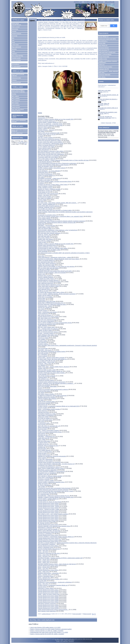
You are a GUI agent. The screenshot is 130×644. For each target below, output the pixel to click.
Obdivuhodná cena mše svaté (47, 301)
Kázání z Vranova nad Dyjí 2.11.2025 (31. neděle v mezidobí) (47, 631)
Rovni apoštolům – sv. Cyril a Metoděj (49, 171)
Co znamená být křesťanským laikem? (49, 467)
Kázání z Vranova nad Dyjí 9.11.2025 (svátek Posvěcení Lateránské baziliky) (51, 629)
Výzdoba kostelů (16, 58)
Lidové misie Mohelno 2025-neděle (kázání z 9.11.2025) (45, 628)
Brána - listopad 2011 (44, 578)
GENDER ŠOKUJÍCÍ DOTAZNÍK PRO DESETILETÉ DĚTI (55, 271)
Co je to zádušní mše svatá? (46, 147)
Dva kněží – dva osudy (44, 350)
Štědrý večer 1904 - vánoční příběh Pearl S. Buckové (53, 367)
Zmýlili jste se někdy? (44, 270)
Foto (13, 40)
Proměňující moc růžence (45, 465)
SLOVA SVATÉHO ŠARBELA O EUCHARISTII (51, 471)
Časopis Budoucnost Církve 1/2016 (48, 505)
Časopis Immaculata (104, 57)
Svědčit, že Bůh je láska (45, 330)
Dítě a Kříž (41, 421)
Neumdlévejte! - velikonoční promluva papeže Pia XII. (53, 496)
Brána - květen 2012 (44, 561)
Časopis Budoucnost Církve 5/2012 (48, 541)
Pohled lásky (42, 300)
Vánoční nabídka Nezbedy (46, 277)
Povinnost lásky (42, 429)
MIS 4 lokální (15, 103)
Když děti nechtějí (43, 353)
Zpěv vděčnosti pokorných (45, 283)
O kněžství (41, 183)
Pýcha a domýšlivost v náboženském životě (51, 144)
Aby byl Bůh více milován (45, 209)
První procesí (42, 424)
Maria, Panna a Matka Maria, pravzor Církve (51, 468)
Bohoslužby (15, 29)
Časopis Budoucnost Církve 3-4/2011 (49, 579)
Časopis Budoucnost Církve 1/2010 (48, 607)
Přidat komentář (87, 614)
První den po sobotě (44, 418)
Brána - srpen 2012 (43, 555)
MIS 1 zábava (15, 96)
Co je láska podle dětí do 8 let (46, 361)
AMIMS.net (78, 2)
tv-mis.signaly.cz (23, 143)
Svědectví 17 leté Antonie (45, 461)
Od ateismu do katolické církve (47, 324)
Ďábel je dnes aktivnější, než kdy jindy (49, 531)
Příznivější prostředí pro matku (47, 414)
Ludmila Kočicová (46, 614)
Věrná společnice (43, 314)
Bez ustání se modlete (44, 198)
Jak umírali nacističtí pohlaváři (47, 376)
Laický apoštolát (43, 251)
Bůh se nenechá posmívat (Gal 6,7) (48, 332)
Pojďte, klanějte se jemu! (45, 188)
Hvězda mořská (42, 311)
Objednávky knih (16, 82)
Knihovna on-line (16, 78)
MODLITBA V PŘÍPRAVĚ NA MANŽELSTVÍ (51, 303)
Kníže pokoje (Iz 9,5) (44, 192)
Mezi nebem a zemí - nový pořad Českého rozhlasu (53, 514)
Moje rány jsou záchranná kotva (47, 320)
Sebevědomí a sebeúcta (45, 528)
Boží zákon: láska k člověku (46, 394)
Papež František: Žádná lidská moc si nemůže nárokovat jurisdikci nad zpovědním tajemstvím (65, 212)
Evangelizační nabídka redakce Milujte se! (50, 371)
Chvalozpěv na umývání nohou (47, 215)
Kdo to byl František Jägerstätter (47, 386)
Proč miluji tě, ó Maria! (44, 241)
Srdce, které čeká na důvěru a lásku (48, 286)
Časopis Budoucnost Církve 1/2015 (48, 512)
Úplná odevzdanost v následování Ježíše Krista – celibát (54, 257)
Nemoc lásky (42, 298)
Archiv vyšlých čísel (17, 133)
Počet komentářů (77, 614)
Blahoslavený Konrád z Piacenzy (47, 232)
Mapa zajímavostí (16, 47)
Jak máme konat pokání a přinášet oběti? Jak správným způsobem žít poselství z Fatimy (64, 253)
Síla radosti (41, 392)
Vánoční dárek (42, 200)
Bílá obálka (41, 131)
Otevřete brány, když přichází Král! (48, 194)
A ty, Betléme (42, 365)
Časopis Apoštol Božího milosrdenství (49, 549)
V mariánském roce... (44, 423)
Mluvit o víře (41, 274)
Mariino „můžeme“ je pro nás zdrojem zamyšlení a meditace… (56, 383)
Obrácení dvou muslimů (45, 276)
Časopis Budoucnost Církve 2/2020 (48, 317)
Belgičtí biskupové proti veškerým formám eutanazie (53, 490)
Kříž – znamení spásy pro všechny (48, 329)
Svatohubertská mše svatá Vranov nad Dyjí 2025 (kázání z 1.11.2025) (49, 632)
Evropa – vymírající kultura (46, 333)
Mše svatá (41, 177)
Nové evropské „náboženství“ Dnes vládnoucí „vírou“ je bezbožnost (57, 230)
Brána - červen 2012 (44, 559)
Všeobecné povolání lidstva (46, 380)
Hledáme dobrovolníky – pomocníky (48, 573)
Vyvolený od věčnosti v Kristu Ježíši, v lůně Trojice (52, 185)
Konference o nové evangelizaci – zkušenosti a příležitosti (55, 582)
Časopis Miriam (42, 500)
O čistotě (40, 136)
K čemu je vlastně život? (45, 452)
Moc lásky (41, 400)
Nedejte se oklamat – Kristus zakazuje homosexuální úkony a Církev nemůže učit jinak (63, 160)
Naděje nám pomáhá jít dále (46, 265)
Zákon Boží (41, 256)
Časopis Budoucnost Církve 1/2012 (48, 566)
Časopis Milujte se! (103, 37)
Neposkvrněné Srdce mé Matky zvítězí (49, 250)
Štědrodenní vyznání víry (45, 191)
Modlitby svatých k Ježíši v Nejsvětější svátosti (51, 168)
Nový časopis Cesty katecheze (47, 611)
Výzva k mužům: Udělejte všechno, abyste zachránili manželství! (57, 294)
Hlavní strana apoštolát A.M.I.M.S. (18, 75)
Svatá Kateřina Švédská (45, 219)
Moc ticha (41, 201)
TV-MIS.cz (99, 2)
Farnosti (14, 31)
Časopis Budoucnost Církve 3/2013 (48, 532)
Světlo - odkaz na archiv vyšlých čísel (49, 594)
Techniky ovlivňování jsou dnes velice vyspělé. (51, 373)
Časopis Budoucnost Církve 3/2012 (48, 546)
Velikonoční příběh (43, 417)
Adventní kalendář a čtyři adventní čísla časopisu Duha (54, 526)
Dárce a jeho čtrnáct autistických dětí (49, 133)
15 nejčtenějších (16, 66)
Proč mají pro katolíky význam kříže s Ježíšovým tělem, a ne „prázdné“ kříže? (60, 216)
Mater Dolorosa (42, 411)
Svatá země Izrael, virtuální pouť (107, 52)
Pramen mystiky (42, 408)
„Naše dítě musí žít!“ (44, 438)
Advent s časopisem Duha (45, 547)
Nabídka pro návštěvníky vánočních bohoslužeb (52, 456)
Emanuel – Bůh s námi (44, 364)
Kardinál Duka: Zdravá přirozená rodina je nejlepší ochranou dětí (57, 222)
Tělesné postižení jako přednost (47, 399)
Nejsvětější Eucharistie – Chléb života (49, 178)
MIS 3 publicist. (16, 101)
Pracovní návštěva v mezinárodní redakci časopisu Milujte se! (56, 537)
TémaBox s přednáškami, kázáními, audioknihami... (108, 62)
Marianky (14, 49)
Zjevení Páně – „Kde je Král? (46, 362)
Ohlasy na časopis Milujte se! (46, 121)
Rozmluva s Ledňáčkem (45, 534)
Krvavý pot (41, 169)
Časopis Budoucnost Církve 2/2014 (48, 520)
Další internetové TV (104, 50)
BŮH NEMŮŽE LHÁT (44, 336)
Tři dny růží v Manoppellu (45, 459)
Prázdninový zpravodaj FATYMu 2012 (49, 553)
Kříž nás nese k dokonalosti (46, 321)
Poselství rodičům (43, 344)
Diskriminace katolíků (44, 403)
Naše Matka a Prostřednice (46, 415)
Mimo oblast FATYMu (17, 56)
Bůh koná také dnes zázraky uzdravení (49, 233)
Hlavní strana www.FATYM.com (16, 24)
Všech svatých (42, 458)
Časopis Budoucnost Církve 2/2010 (48, 602)
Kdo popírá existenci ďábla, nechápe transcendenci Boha (55, 181)
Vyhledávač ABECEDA (104, 75)
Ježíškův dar (41, 447)
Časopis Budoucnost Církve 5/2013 (48, 525)
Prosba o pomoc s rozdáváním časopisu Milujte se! (53, 585)
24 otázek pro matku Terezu (46, 279)
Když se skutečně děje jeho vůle (47, 493)
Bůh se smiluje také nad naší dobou (48, 268)
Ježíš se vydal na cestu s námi (47, 370)
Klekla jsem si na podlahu (45, 297)
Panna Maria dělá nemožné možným (49, 206)
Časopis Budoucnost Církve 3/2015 (48, 511)
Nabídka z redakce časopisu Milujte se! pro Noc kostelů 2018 (56, 497)
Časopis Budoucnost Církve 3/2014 (48, 518)
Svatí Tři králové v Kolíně (45, 186)
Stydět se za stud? (43, 291)
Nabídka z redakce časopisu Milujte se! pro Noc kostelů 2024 (56, 119)
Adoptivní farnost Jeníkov (105, 67)
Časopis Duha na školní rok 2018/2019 (49, 462)
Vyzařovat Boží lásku (44, 391)
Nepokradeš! (42, 118)
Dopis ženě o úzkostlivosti (45, 477)
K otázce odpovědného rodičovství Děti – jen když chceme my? (56, 464)
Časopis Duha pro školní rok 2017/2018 (49, 502)
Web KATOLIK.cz (103, 41)
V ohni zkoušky (42, 374)
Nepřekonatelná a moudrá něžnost (48, 280)
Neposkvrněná (42, 449)
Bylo (13, 38)
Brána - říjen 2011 (43, 584)
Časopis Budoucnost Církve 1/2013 (48, 538)
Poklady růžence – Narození (46, 130)
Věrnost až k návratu (44, 307)
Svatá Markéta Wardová (45, 162)
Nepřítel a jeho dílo (43, 474)
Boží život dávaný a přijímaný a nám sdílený (51, 151)
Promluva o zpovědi (44, 479)
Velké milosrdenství (43, 150)
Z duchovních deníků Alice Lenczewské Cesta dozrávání (54, 488)
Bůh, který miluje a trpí (44, 318)
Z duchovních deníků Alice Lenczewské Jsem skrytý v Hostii (55, 491)
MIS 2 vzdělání (16, 98)
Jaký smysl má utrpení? (45, 315)
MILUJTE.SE (110, 2)
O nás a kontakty (16, 60)
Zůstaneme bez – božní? (45, 306)
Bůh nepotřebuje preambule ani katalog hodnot (51, 351)
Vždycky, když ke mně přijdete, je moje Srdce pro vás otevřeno (56, 266)
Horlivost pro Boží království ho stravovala (50, 125)
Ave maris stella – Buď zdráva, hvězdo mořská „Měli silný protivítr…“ (58, 203)
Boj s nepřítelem (43, 355)
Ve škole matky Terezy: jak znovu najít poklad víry (52, 359)
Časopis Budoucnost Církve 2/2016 (48, 503)
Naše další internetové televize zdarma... (18, 110)
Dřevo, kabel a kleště (44, 218)
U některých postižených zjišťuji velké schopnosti (52, 396)
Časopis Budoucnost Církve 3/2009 (48, 597)
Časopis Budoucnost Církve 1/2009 (48, 605)
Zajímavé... (15, 54)
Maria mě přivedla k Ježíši (45, 166)
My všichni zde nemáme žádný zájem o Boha (51, 292)
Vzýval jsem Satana (44, 288)
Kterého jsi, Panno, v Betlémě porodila (49, 189)
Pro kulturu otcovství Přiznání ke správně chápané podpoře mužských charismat (61, 221)
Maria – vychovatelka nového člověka (49, 409)
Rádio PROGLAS (103, 46)
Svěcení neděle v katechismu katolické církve (51, 482)
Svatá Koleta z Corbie (44, 227)
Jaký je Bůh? (42, 487)
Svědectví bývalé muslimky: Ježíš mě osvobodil (52, 273)
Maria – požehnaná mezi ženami (47, 312)
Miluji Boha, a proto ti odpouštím (47, 470)
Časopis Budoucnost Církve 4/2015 (48, 508)
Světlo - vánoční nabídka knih (46, 204)
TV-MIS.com (89, 2)
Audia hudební (16, 105)
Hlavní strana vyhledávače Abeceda (19, 121)
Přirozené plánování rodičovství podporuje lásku (52, 304)
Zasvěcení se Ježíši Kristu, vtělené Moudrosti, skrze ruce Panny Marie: (58, 259)
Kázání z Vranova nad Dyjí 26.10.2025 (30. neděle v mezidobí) (47, 634)
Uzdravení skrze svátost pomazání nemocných (51, 382)
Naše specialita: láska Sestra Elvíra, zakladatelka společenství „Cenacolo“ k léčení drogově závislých (67, 345)
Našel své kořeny (43, 484)
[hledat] (104, 26)
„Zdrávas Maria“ (42, 377)
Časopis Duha (42, 587)
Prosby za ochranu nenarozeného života (50, 432)
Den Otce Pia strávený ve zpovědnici (49, 156)
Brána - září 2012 (43, 552)
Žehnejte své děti (43, 435)
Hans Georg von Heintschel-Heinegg (49, 139)
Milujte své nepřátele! (44, 385)
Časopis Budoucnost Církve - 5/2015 (49, 506)
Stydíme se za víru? (44, 444)
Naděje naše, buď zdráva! (45, 239)
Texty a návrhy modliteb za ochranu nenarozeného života (55, 323)
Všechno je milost (43, 338)
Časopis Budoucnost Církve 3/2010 (48, 596)
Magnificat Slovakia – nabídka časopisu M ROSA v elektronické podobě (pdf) (60, 558)
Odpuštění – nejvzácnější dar (46, 226)
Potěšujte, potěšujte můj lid (46, 207)
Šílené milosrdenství (44, 427)
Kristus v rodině (42, 128)
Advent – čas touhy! (44, 195)
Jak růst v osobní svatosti (45, 137)
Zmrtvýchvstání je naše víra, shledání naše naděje (53, 248)
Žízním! (40, 388)
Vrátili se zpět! (42, 242)
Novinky (14, 94)
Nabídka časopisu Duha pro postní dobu (50, 540)
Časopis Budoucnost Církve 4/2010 (48, 593)
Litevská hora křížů (43, 412)
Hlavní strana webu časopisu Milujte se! (19, 130)
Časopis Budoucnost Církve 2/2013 (48, 535)
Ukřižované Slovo (43, 172)
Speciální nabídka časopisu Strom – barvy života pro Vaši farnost (57, 564)
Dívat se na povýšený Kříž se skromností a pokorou (53, 389)
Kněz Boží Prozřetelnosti (45, 174)
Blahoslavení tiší (43, 405)
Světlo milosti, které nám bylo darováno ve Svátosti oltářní (55, 210)
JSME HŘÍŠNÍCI (43, 326)
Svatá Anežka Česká (44, 455)
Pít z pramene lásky (44, 494)
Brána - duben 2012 (44, 562)
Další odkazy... (102, 77)
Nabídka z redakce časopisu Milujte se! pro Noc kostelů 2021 (56, 244)
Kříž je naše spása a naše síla (47, 159)
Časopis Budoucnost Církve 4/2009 (48, 599)
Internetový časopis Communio (47, 603)
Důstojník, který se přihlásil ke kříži (48, 446)
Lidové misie (15, 45)
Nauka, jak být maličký (44, 295)
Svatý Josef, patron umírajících (47, 263)
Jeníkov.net (101, 65)
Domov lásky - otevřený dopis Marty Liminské (51, 358)
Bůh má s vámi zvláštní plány (46, 327)
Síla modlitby (42, 339)
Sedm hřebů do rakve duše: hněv (48, 335)
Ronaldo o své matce (44, 180)
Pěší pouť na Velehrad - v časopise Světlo (50, 124)
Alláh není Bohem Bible (45, 229)
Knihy (13, 51)
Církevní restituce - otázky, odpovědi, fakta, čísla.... (108, 72)
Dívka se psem (42, 453)
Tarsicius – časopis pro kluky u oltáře (49, 509)
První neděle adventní (44, 450)
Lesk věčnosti (42, 342)
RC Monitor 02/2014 (44, 523)
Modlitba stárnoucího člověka (47, 397)
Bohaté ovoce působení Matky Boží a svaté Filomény (53, 165)
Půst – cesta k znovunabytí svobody (48, 430)
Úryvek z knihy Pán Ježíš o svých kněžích (50, 142)
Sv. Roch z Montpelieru (45, 485)
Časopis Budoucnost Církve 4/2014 (48, 517)
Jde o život (41, 309)
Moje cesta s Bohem (44, 238)
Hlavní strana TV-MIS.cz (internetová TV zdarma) (18, 91)
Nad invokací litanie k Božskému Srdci (49, 285)
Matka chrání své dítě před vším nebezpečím (51, 154)
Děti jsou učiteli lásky (44, 441)
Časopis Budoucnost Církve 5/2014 (48, 515)
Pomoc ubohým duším (44, 148)
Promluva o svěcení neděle (46, 481)
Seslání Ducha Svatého (45, 197)
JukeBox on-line (103, 59)
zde (22, 141)
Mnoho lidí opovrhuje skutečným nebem (49, 141)
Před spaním (42, 433)
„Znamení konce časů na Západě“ (48, 529)
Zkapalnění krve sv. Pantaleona (47, 473)
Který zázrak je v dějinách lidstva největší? (50, 476)
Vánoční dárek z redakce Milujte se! (48, 122)
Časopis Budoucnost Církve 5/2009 (48, 608)
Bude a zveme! (16, 27)
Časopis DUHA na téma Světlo (47, 522)
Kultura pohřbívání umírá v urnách (48, 247)
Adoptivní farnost (16, 34)
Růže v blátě (41, 440)
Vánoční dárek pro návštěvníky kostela (49, 282)
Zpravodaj (14, 36)
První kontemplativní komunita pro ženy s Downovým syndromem (57, 163)
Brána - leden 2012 (43, 572)
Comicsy (14, 80)
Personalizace (15, 64)
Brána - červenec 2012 (44, 556)
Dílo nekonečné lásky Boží (46, 262)
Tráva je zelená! (42, 356)
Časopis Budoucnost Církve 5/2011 (48, 570)
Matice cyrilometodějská (105, 55)
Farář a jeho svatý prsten (45, 420)
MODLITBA (41, 224)
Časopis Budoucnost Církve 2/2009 (48, 600)
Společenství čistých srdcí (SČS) (107, 39)
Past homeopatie (43, 348)
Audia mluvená (16, 107)
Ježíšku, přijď (42, 368)
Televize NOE (102, 43)
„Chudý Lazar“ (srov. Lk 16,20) (47, 134)
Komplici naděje (42, 341)
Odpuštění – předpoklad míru (46, 437)
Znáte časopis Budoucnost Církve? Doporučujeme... (53, 610)
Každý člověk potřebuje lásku (47, 402)
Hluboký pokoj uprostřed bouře (47, 245)
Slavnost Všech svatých (45, 127)
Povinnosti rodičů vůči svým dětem (48, 157)
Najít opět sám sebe (44, 236)
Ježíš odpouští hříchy (44, 289)
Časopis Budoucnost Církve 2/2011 (48, 590)
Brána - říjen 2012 (43, 550)
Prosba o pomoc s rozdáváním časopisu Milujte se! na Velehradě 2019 (58, 406)
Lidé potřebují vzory (44, 379)
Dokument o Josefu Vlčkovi (46, 588)
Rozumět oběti (42, 581)
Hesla (13, 43)
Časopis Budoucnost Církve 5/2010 (48, 591)
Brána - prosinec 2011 (44, 575)
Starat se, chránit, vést (44, 235)
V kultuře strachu (43, 443)
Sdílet (40, 113)
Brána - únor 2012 (43, 569)
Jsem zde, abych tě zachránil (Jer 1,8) (49, 426)
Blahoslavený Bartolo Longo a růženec (49, 153)
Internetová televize (104, 48)
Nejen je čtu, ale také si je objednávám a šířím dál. (105, 117)
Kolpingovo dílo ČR (104, 69)
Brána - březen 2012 (44, 567)
